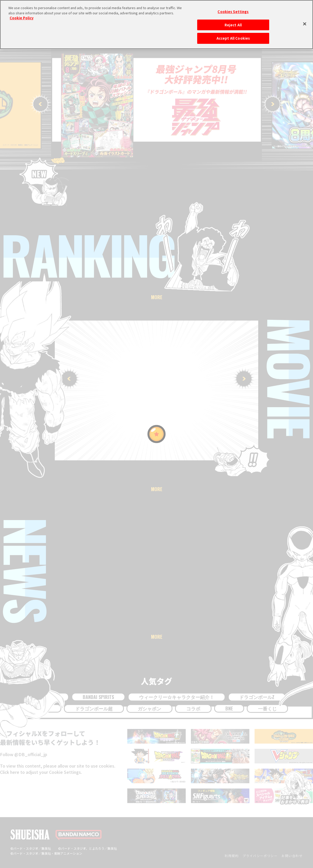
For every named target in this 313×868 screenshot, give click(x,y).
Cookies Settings (233, 12)
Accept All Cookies (233, 38)
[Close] (305, 24)
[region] (156, 25)
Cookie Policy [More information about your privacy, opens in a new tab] (22, 18)
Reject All (233, 25)
